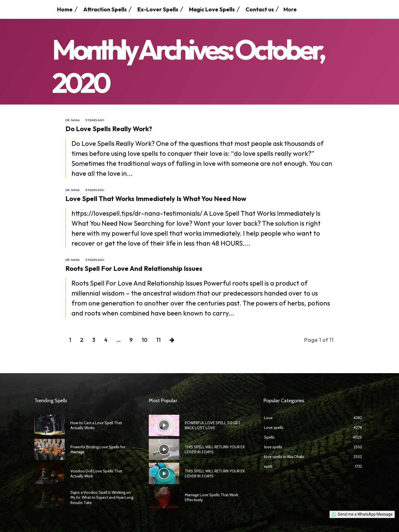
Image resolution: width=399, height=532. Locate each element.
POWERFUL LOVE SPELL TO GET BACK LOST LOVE (213, 425)
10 (144, 340)
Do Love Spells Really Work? (109, 129)
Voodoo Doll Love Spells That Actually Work (96, 474)
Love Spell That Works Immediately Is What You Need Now (156, 198)
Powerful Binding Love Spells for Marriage (98, 449)
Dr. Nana (73, 120)
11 (158, 340)
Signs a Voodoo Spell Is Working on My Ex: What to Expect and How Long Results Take (102, 497)
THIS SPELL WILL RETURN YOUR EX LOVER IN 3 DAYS (215, 449)
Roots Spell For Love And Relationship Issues (134, 268)
